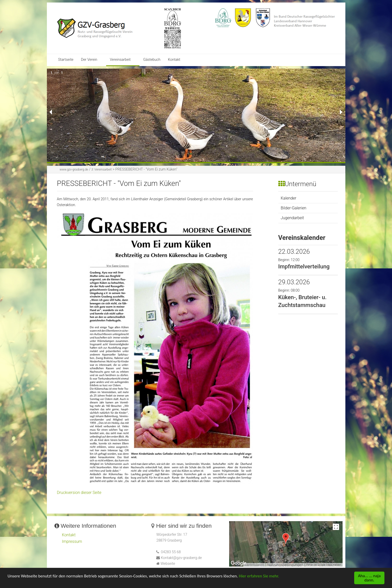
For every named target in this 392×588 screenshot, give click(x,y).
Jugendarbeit (292, 218)
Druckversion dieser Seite (79, 493)
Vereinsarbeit (120, 60)
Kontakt (174, 60)
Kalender (289, 198)
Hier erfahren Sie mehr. (259, 577)
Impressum (72, 541)
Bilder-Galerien (294, 208)
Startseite (66, 60)
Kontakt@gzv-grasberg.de (181, 558)
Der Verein (89, 60)
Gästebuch (152, 60)
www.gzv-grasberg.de (74, 170)
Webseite (168, 564)
